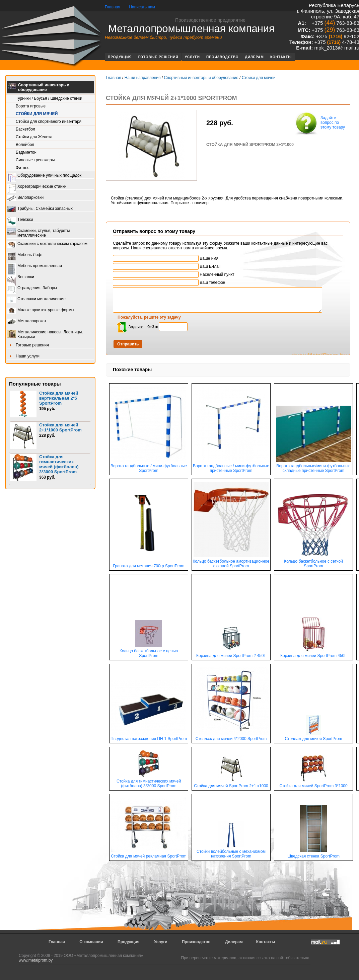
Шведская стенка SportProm (313, 854)
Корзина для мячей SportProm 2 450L (231, 654)
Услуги (192, 57)
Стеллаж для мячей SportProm (313, 737)
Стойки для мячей (37, 114)
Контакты (281, 57)
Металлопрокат (27, 321)
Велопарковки (25, 198)
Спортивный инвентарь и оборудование (39, 87)
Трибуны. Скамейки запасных (40, 209)
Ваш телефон (169, 282)
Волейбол (25, 145)
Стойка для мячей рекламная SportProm (149, 854)
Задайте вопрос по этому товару (319, 123)
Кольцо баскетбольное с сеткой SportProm (313, 562)
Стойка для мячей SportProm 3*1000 (313, 784)
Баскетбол (25, 129)
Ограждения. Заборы (32, 288)
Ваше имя (166, 258)
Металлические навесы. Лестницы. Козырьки (45, 334)
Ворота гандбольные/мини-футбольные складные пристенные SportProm (313, 466)
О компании (91, 942)
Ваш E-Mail (167, 266)
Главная (113, 7)
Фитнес (23, 168)
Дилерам (255, 57)
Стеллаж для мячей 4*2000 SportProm (231, 737)
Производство (223, 57)
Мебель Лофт (25, 255)
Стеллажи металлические (37, 299)
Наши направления (143, 78)
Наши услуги (23, 357)
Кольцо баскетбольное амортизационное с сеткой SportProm (231, 562)
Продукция (120, 57)
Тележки (20, 220)
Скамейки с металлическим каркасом (47, 244)
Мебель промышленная (35, 266)
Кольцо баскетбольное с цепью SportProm (149, 651)
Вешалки (21, 277)
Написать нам (142, 7)
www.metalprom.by (36, 960)
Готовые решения (158, 57)
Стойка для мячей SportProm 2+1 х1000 (231, 784)
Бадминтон (26, 152)
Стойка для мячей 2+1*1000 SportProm (60, 427)
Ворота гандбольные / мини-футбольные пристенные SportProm (231, 466)
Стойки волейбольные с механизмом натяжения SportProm (231, 852)
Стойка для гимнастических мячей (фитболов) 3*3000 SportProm (59, 464)
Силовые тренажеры (35, 160)
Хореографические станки (37, 187)
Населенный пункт (174, 274)
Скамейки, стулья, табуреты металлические (39, 233)
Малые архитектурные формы (41, 310)
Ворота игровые (31, 106)
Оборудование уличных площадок (44, 176)
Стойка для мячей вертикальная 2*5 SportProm (59, 398)
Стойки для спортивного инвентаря (49, 121)
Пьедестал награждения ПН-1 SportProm (149, 737)
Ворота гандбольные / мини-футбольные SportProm (149, 466)
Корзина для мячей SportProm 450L (313, 654)
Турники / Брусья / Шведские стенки (49, 98)
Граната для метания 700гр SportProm (149, 564)
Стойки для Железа (34, 137)
